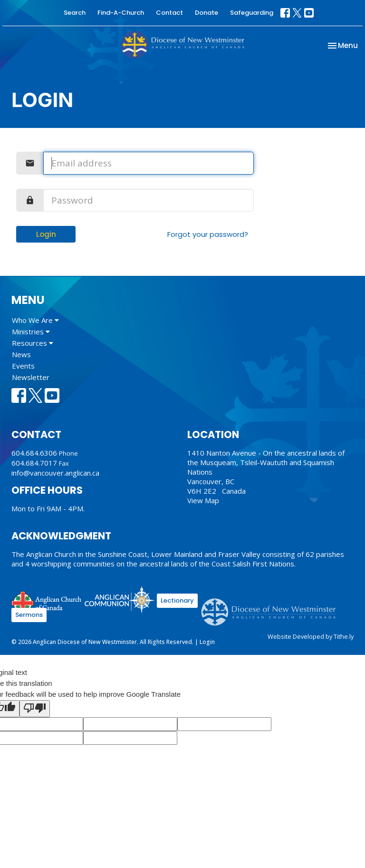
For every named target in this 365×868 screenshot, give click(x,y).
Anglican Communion (120, 600)
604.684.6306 (34, 453)
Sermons (29, 615)
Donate (207, 13)
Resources (33, 343)
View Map (203, 500)
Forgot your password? (208, 234)
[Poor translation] (35, 709)
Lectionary (177, 600)
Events (23, 366)
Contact (169, 13)
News (21, 354)
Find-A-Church (121, 13)
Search (75, 13)
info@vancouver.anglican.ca (55, 473)
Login (46, 234)
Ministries (31, 332)
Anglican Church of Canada (47, 601)
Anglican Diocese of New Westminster (272, 607)
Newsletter (31, 377)
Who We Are (35, 320)
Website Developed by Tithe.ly (311, 636)
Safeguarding (252, 13)
